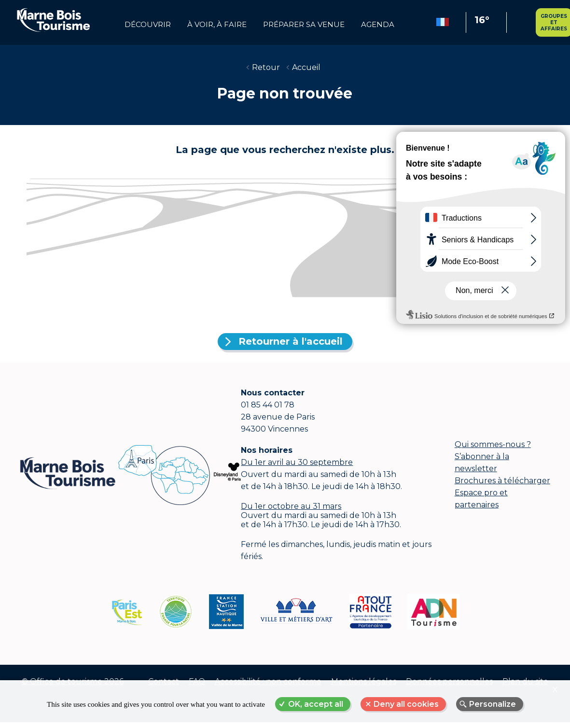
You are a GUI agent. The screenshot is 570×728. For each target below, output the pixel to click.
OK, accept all (316, 704)
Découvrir (148, 25)
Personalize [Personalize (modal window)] (493, 704)
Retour (266, 67)
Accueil (306, 67)
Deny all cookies (406, 704)
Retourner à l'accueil (291, 341)
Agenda (378, 25)
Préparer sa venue (304, 25)
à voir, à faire (217, 25)
